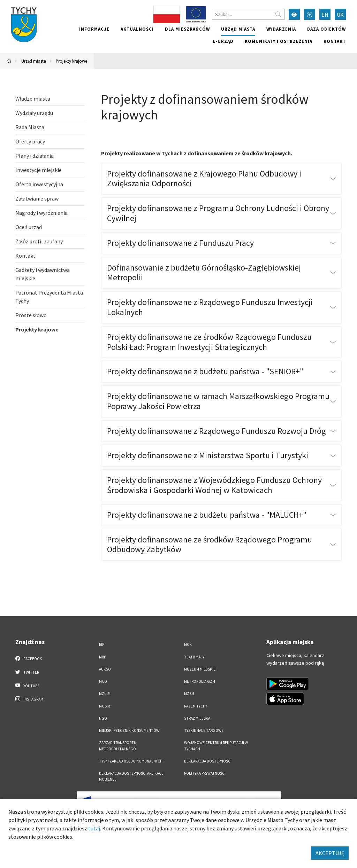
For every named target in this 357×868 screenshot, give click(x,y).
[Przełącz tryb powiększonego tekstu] (310, 14)
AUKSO (105, 669)
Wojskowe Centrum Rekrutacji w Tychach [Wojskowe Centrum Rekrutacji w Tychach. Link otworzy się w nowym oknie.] (216, 746)
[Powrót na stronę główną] (9, 61)
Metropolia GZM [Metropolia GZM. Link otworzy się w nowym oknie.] (200, 681)
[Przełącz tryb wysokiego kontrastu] (294, 14)
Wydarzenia (281, 29)
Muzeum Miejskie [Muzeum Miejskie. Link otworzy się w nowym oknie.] (200, 669)
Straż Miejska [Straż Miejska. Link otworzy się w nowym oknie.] (197, 718)
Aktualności (137, 29)
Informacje (94, 29)
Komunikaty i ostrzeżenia (279, 41)
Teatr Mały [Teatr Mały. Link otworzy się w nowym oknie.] (194, 657)
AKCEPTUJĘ (330, 853)
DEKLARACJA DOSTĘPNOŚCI (208, 761)
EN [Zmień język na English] (325, 15)
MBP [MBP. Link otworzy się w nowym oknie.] (102, 657)
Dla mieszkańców (187, 29)
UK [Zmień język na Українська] (340, 15)
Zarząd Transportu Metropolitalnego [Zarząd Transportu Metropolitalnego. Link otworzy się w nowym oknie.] (118, 746)
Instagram (29, 699)
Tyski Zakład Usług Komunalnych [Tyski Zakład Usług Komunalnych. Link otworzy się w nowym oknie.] (131, 761)
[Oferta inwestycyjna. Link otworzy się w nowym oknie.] (50, 184)
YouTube (27, 686)
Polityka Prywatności (205, 773)
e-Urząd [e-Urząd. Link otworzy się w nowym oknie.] (223, 41)
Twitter (27, 672)
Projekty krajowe (71, 61)
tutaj (94, 828)
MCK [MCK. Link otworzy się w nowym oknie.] (188, 644)
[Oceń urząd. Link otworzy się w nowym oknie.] (50, 227)
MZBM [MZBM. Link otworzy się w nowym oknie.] (189, 694)
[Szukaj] (248, 14)
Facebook (29, 658)
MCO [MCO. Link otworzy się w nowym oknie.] (103, 681)
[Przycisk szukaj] (278, 14)
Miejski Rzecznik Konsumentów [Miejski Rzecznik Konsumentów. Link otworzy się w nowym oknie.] (129, 730)
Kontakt (335, 41)
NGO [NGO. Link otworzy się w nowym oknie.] (103, 718)
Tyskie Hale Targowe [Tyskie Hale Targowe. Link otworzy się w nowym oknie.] (204, 730)
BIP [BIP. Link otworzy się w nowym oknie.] (102, 644)
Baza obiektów (326, 29)
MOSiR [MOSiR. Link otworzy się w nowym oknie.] (104, 706)
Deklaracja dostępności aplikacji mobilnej (132, 776)
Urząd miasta (238, 29)
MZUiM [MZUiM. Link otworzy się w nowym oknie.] (105, 694)
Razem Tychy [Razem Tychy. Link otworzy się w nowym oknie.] (196, 706)
